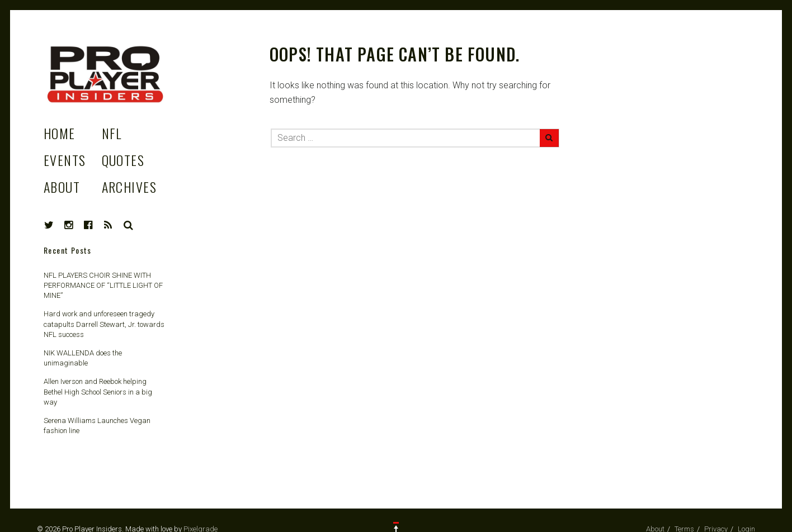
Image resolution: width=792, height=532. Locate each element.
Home (60, 133)
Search (129, 225)
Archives (129, 187)
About (62, 187)
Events (65, 160)
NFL (112, 133)
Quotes (123, 160)
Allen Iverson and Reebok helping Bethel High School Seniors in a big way (98, 391)
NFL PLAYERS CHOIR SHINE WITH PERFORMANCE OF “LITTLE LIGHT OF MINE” (103, 285)
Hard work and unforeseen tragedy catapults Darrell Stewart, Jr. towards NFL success (104, 324)
